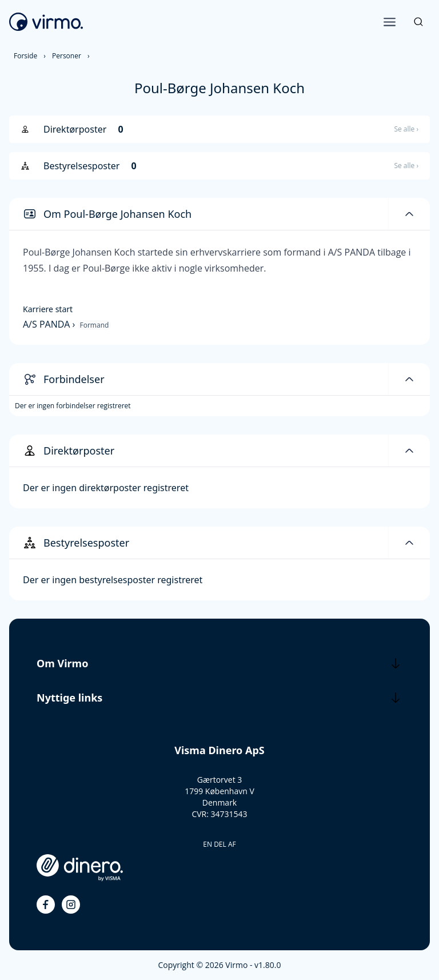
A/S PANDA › (50, 324)
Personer (67, 56)
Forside (25, 56)
